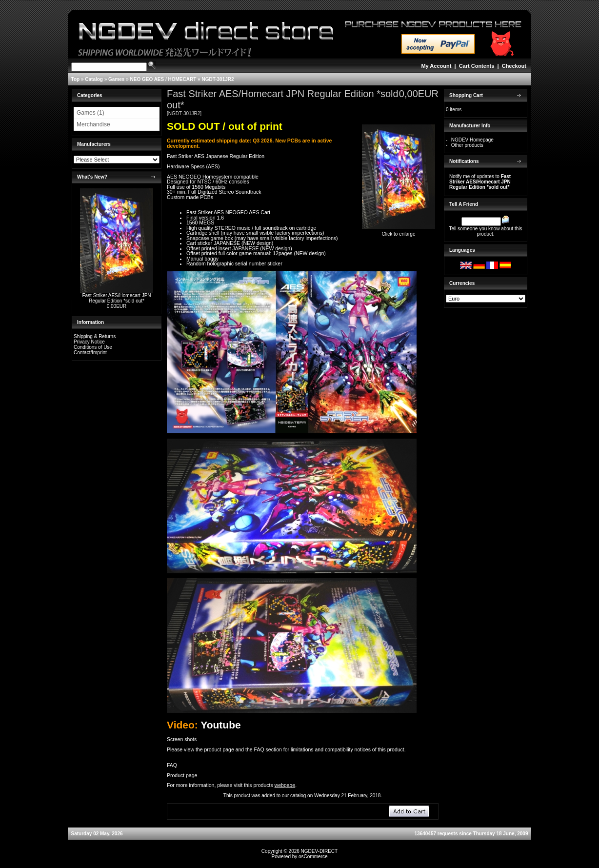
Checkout (514, 66)
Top (76, 79)
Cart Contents (477, 66)
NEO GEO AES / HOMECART (163, 79)
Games (116, 79)
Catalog (94, 79)
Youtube (220, 725)
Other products (467, 145)
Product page (182, 775)
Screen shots (182, 739)
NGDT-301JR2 (218, 79)
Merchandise (93, 124)
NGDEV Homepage (472, 140)
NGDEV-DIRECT (319, 851)
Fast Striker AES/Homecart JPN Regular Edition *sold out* (116, 298)
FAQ (172, 765)
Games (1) (90, 113)
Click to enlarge (399, 232)
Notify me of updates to (480, 182)
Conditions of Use (93, 347)
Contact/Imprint (90, 353)
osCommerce (313, 857)
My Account (436, 66)
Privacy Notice (89, 342)
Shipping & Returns (95, 336)
